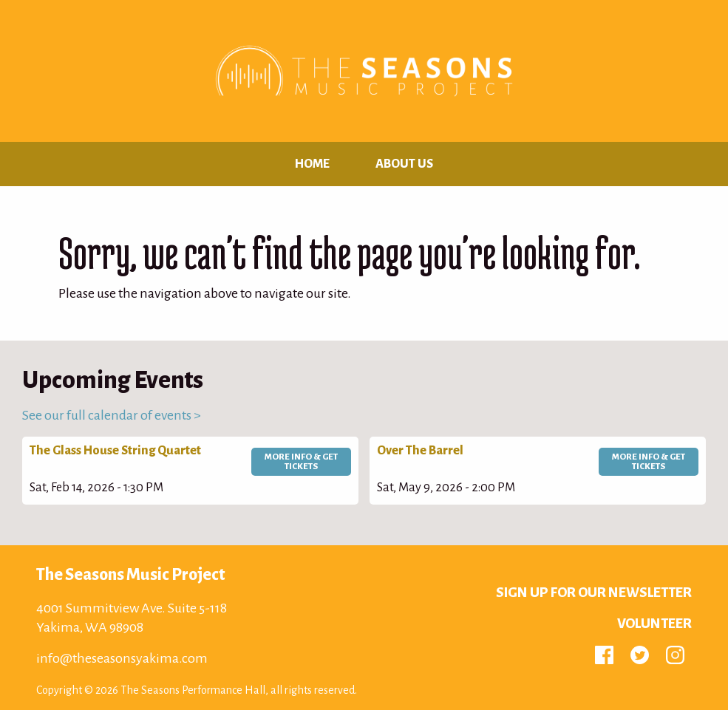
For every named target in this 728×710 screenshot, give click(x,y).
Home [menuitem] (312, 164)
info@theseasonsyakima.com (122, 658)
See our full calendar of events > (112, 415)
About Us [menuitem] (404, 164)
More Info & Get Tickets (301, 462)
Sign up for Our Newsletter (594, 593)
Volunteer (654, 624)
